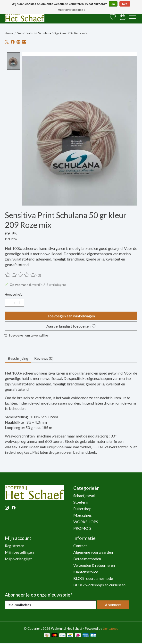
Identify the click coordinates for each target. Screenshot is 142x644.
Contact (80, 545)
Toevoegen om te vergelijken (27, 335)
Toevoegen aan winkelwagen (71, 316)
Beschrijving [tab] (18, 358)
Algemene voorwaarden (93, 552)
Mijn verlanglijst (18, 558)
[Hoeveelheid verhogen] (20, 303)
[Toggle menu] (132, 17)
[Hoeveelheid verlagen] (9, 303)
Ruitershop (82, 508)
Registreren (15, 545)
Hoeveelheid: (14, 294)
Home (9, 33)
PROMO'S (82, 528)
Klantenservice (86, 571)
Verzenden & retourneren (94, 565)
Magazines (83, 515)
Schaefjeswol (84, 495)
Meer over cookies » (72, 10)
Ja (113, 4)
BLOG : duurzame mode (93, 578)
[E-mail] (50, 604)
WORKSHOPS (86, 521)
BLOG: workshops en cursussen (99, 585)
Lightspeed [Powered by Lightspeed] (111, 628)
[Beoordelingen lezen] (21, 275)
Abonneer (113, 604)
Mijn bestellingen (19, 552)
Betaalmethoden (87, 558)
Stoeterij (80, 502)
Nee (125, 4)
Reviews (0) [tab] (44, 358)
